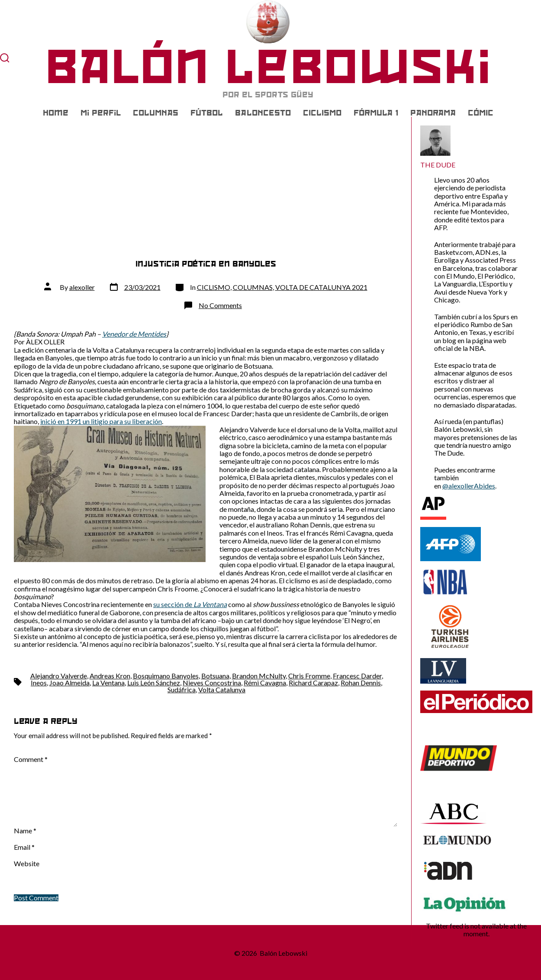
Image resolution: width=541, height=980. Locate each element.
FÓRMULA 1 (376, 113)
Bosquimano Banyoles (166, 676)
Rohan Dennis (361, 683)
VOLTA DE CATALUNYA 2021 (321, 287)
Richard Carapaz (313, 683)
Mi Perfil (101, 113)
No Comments (220, 305)
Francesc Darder (357, 676)
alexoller (82, 287)
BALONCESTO (263, 113)
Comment (31, 759)
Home (56, 113)
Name (25, 831)
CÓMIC (481, 113)
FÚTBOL (207, 113)
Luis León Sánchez (154, 683)
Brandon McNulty (259, 676)
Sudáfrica (182, 689)
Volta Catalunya (222, 689)
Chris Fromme (309, 676)
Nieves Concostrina (212, 683)
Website (27, 864)
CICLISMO (322, 113)
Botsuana (215, 676)
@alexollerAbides (469, 486)
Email (24, 847)
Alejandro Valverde (59, 676)
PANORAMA (433, 113)
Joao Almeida (69, 683)
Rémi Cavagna (265, 683)
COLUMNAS (156, 113)
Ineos (39, 683)
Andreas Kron (110, 676)
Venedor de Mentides (134, 334)
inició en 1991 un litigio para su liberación (101, 421)
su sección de (190, 604)
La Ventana (108, 683)
